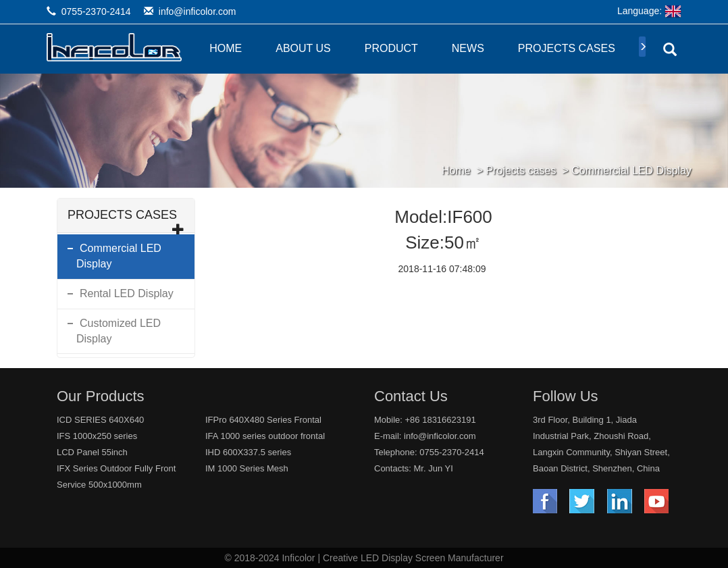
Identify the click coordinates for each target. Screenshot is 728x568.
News (468, 48)
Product (391, 48)
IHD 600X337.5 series (248, 452)
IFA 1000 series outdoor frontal (265, 436)
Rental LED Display (127, 293)
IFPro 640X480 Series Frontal (263, 420)
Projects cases (567, 48)
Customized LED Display (119, 331)
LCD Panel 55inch (92, 452)
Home (226, 48)
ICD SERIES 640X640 (100, 420)
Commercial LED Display (631, 171)
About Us (303, 48)
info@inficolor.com (198, 11)
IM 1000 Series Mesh (247, 468)
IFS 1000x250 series (97, 436)
